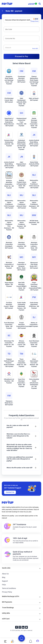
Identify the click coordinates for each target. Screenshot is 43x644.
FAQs (4, 585)
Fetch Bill (35, 49)
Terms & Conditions (9, 588)
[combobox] (5, 20)
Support (5, 581)
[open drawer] (5, 641)
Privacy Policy (7, 592)
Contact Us (10, 492)
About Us (5, 574)
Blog (4, 577)
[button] (21, 426)
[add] (22, 638)
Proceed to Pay (21, 56)
